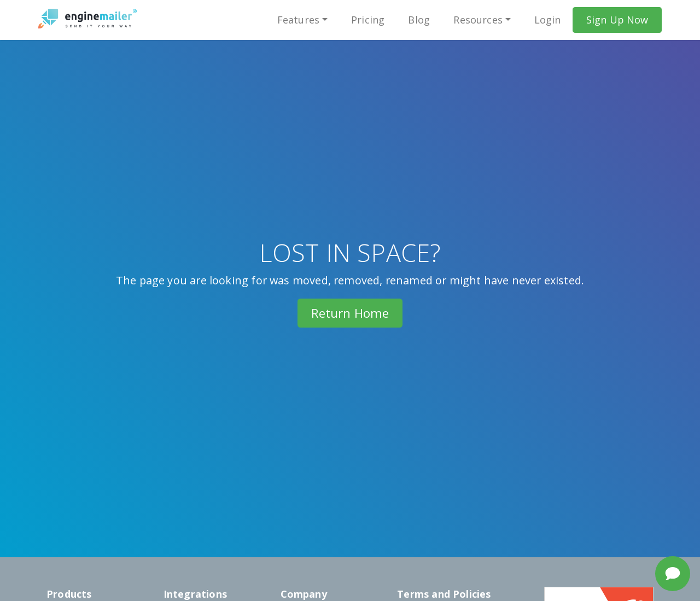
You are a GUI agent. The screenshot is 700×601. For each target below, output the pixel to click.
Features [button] (298, 20)
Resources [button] (478, 20)
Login (548, 20)
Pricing (368, 20)
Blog (419, 20)
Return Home (350, 313)
